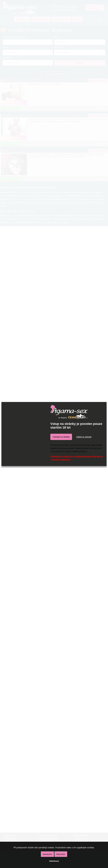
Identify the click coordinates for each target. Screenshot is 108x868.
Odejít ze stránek (84, 437)
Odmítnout (54, 861)
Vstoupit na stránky (61, 437)
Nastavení (47, 854)
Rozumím (61, 854)
